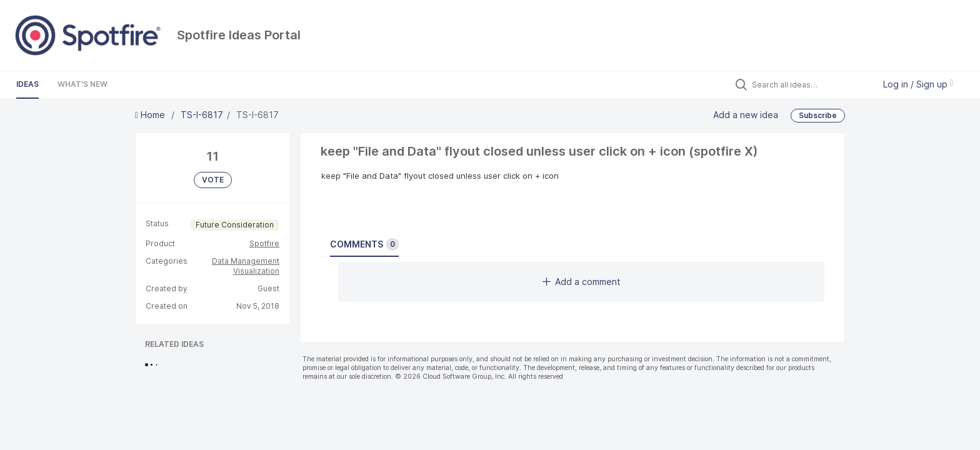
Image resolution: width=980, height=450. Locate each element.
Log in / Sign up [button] (918, 84)
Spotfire (264, 243)
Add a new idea (746, 114)
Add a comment (582, 282)
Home (151, 115)
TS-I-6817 (202, 115)
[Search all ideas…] (810, 84)
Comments (364, 244)
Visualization (256, 271)
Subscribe (818, 115)
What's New (82, 84)
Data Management (246, 261)
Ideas (27, 84)
